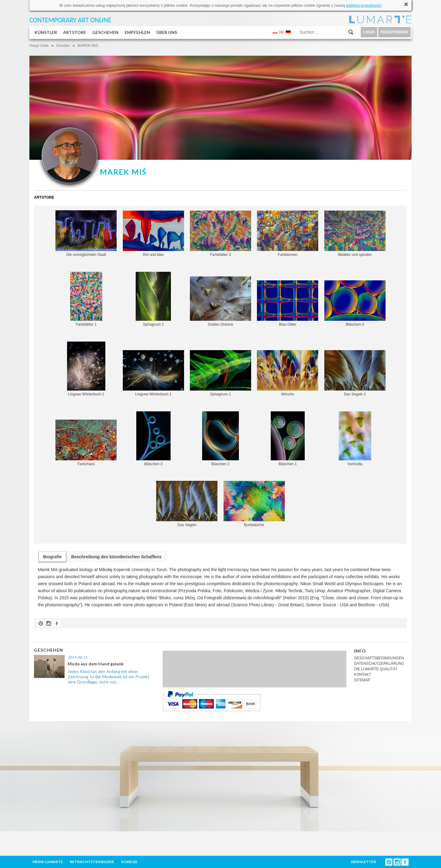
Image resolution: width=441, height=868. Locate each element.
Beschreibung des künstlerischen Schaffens (116, 557)
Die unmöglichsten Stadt (86, 234)
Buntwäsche (254, 504)
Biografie (53, 557)
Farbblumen (288, 234)
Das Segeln (187, 504)
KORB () (129, 862)
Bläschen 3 (153, 439)
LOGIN (369, 32)
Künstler (63, 46)
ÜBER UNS (167, 32)
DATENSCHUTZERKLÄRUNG (379, 664)
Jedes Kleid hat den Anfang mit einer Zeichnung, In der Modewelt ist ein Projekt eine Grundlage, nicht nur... (109, 677)
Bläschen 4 (355, 303)
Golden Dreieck (221, 301)
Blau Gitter (288, 303)
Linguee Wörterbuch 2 (86, 369)
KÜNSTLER (46, 32)
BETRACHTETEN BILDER (92, 862)
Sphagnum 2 (153, 299)
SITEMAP (362, 680)
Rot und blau (153, 234)
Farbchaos (86, 443)
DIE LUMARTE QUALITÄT (376, 669)
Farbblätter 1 (86, 299)
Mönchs (288, 373)
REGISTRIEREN (394, 32)
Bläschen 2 (221, 439)
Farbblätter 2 (221, 234)
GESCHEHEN (105, 32)
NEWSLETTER (364, 862)
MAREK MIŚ (88, 46)
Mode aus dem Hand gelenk (96, 664)
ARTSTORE (75, 32)
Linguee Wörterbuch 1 (153, 373)
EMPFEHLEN (137, 32)
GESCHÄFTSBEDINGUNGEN (379, 658)
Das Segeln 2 (355, 373)
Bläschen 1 (288, 439)
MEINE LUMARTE (48, 862)
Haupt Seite (39, 46)
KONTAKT (363, 675)
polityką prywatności (364, 5)
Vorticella (355, 439)
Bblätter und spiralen (355, 234)
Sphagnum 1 (221, 373)
